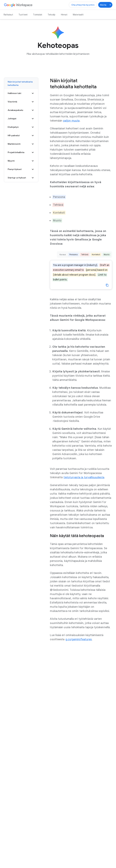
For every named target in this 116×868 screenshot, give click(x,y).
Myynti (21, 161)
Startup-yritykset (21, 178)
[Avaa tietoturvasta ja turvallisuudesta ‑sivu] (84, 477)
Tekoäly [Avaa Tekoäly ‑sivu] (52, 15)
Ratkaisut (8, 15)
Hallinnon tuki (21, 93)
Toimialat (38, 15)
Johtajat (21, 119)
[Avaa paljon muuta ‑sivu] (71, 121)
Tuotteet (23, 15)
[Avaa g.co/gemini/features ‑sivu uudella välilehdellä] (79, 639)
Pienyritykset (21, 169)
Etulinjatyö (21, 127)
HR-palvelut (21, 136)
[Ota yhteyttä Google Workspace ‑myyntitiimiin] (83, 5)
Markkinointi (21, 144)
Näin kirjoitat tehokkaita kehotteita (20, 83)
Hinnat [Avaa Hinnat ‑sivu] (64, 15)
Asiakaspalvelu (21, 110)
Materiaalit (78, 15)
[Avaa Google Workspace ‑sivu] (18, 5)
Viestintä (21, 102)
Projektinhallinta (21, 152)
